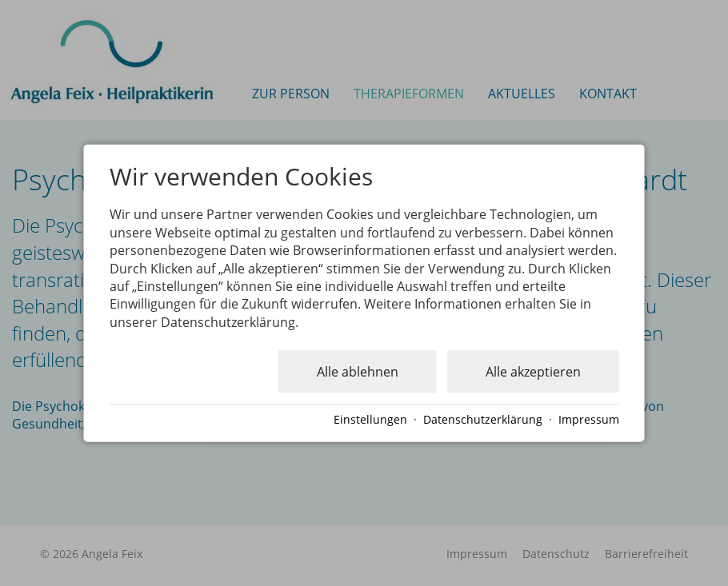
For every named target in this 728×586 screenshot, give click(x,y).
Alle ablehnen (358, 372)
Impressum (589, 419)
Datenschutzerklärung (483, 419)
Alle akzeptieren (533, 372)
